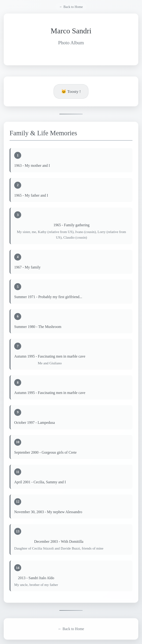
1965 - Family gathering (71, 225)
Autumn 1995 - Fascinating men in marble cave (50, 357)
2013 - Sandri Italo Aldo (36, 578)
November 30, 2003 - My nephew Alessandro (48, 512)
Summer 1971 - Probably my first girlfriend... (48, 297)
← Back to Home (71, 7)
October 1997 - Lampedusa (35, 423)
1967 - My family (27, 267)
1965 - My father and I (31, 195)
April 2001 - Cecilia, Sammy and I (40, 482)
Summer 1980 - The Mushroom (38, 327)
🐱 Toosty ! (71, 91)
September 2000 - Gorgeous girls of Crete (45, 452)
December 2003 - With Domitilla (59, 542)
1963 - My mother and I (32, 166)
